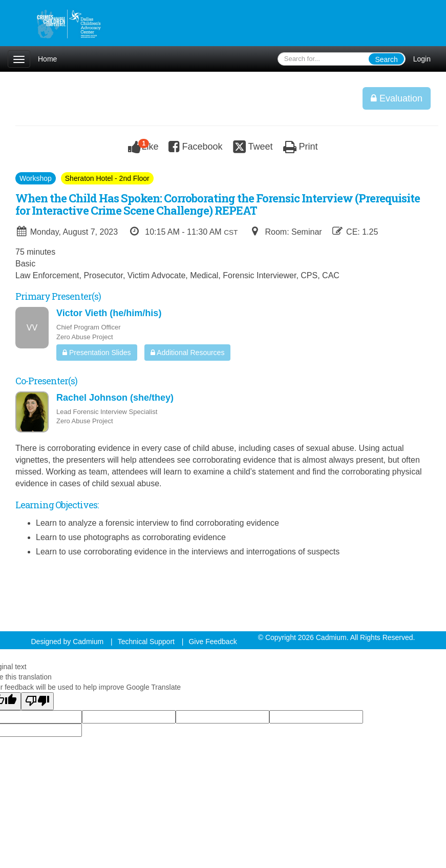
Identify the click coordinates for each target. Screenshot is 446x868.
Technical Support (146, 642)
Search (386, 59)
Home (47, 59)
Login (422, 59)
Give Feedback (213, 642)
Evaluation (397, 98)
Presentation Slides (97, 353)
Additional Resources (187, 353)
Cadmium (88, 642)
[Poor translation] (37, 701)
